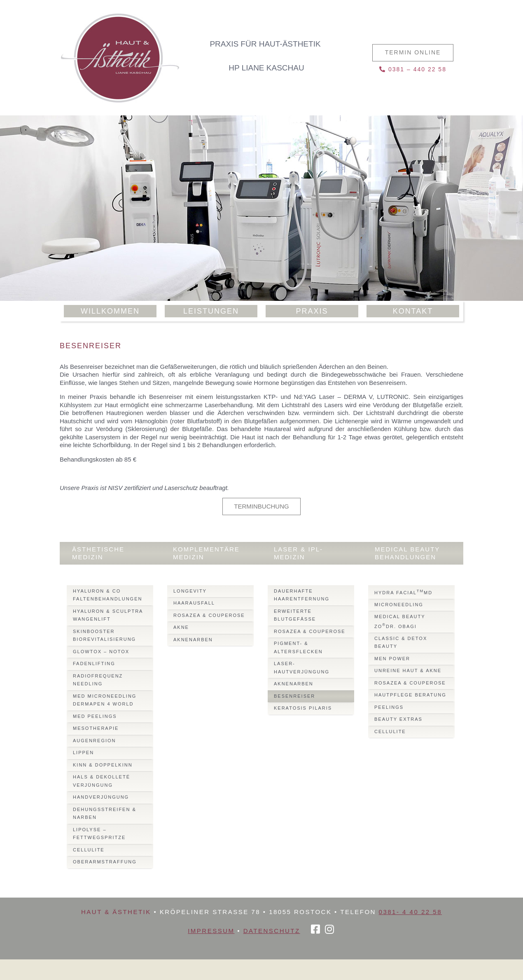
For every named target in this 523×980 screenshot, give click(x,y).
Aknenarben (193, 640)
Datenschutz (272, 931)
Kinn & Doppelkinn (103, 765)
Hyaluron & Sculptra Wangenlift (108, 615)
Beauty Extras (398, 719)
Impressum (211, 931)
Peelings (389, 707)
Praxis (312, 311)
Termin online (413, 52)
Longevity (190, 591)
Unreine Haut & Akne (408, 671)
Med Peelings (95, 716)
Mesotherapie (96, 728)
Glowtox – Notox (101, 652)
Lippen (83, 753)
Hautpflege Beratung (410, 695)
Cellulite (89, 850)
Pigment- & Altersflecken (298, 647)
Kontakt (413, 311)
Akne (181, 627)
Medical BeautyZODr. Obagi (400, 621)
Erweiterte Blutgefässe (295, 615)
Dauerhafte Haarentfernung (302, 595)
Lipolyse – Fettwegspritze (99, 834)
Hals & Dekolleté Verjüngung (102, 781)
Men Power (392, 659)
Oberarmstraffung (105, 862)
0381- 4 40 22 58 (410, 912)
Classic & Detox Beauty (401, 642)
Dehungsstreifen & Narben (105, 814)
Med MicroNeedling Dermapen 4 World (105, 700)
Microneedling (399, 605)
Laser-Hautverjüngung (302, 668)
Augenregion (95, 741)
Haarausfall (194, 603)
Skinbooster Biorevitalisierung (104, 635)
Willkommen (110, 311)
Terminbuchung (261, 506)
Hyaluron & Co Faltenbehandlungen (107, 595)
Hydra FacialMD (403, 592)
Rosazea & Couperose (209, 615)
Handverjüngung (101, 797)
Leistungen (211, 311)
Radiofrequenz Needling (98, 680)
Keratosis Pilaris (303, 708)
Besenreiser (294, 696)
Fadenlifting (94, 663)
